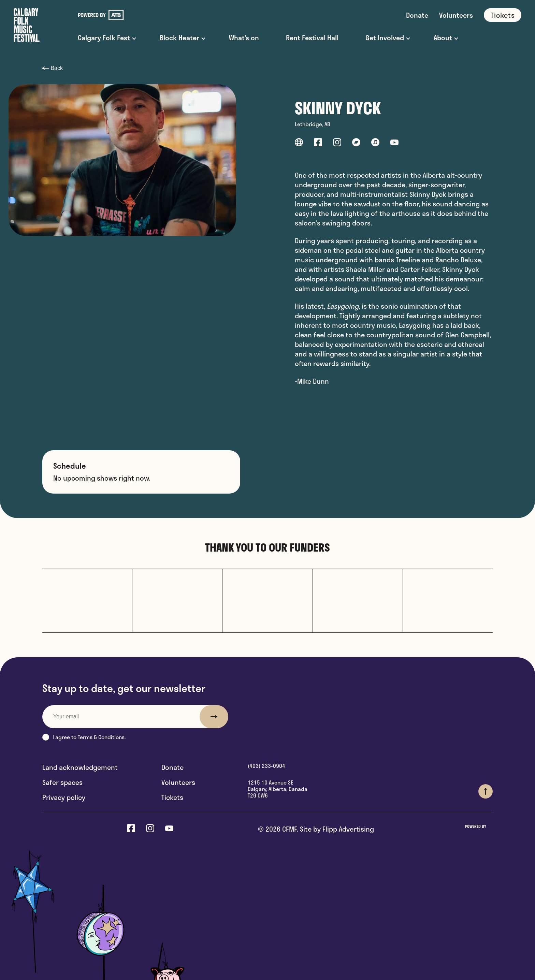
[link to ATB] (116, 15)
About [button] (443, 38)
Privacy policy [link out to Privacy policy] (64, 797)
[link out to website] (299, 143)
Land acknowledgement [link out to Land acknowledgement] (80, 767)
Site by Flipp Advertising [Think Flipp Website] (336, 829)
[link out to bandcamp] (356, 143)
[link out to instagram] (337, 143)
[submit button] (214, 717)
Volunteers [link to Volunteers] (456, 15)
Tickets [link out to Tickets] (172, 797)
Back (53, 68)
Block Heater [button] (179, 38)
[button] (46, 737)
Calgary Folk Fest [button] (104, 38)
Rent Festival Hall (312, 38)
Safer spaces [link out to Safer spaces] (62, 782)
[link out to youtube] (394, 143)
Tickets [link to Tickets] (503, 15)
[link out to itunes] (375, 143)
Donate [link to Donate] (417, 15)
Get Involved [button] (385, 38)
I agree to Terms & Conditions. (84, 737)
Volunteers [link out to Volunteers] (178, 782)
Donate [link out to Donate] (172, 767)
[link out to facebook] (318, 143)
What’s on (244, 38)
